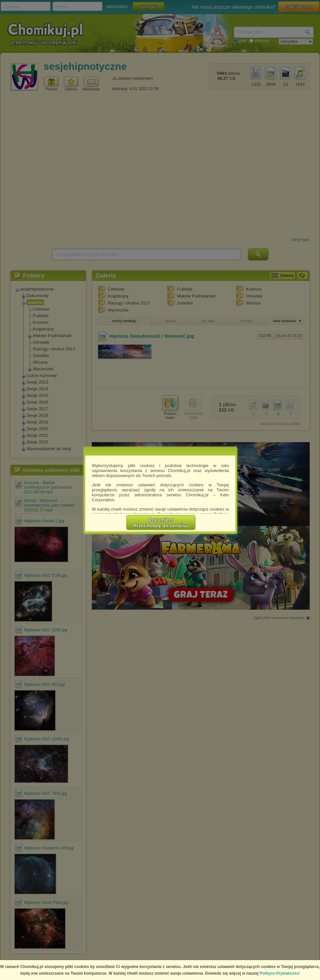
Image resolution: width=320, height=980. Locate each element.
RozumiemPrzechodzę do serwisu (161, 523)
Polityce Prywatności (280, 973)
